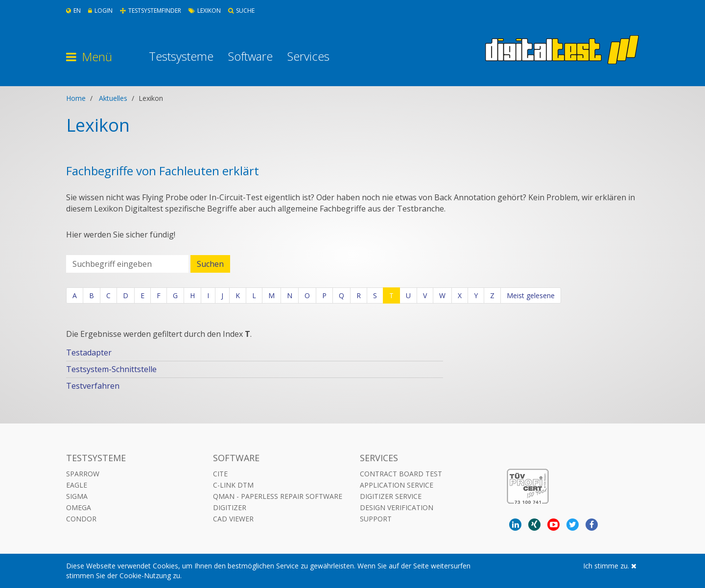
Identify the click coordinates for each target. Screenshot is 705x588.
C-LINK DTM (233, 485)
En (73, 11)
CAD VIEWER (233, 519)
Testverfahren (93, 386)
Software (250, 56)
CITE (220, 474)
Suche (241, 11)
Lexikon (205, 11)
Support (376, 519)
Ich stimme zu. (610, 566)
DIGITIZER (230, 507)
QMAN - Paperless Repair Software (278, 496)
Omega (79, 507)
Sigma (77, 496)
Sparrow (83, 474)
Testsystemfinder (151, 11)
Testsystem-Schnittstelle (111, 369)
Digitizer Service (391, 496)
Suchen (210, 264)
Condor (81, 519)
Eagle (77, 485)
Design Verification (397, 507)
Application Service (397, 485)
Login (100, 11)
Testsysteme (181, 56)
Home (76, 98)
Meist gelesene (531, 295)
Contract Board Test (401, 474)
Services (308, 56)
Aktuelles (113, 98)
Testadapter (89, 353)
